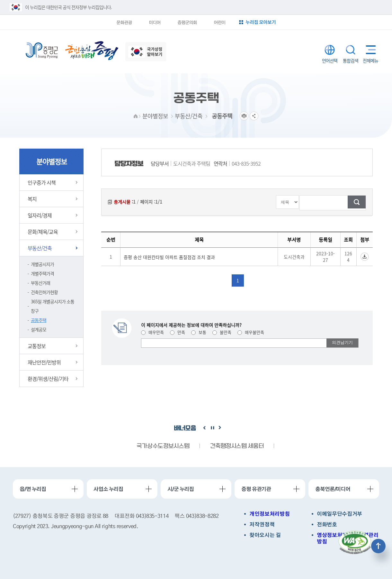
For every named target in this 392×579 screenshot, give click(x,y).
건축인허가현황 (44, 292)
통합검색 (351, 50)
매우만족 (152, 332)
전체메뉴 (369, 50)
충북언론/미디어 (333, 489)
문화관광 (124, 22)
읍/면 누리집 (33, 489)
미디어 (155, 22)
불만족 (222, 332)
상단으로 (378, 546)
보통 (199, 332)
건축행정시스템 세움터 (237, 446)
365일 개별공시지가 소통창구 (53, 306)
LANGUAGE (330, 50)
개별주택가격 (42, 273)
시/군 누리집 (181, 489)
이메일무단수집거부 (339, 514)
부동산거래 (40, 283)
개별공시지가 (42, 264)
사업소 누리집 (108, 489)
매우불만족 (251, 332)
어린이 (219, 22)
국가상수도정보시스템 (163, 446)
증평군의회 (187, 22)
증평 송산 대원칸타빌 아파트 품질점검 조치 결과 (169, 257)
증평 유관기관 (256, 489)
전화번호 (327, 524)
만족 (178, 332)
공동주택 (39, 320)
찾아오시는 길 (265, 535)
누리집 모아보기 (261, 22)
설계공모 (39, 329)
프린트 (244, 116)
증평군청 (42, 51)
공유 (254, 116)
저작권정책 (262, 524)
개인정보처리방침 (269, 514)
